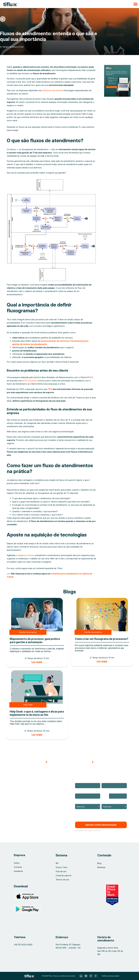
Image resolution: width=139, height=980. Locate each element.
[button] (69, 4)
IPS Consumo (31, 381)
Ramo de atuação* (83, 802)
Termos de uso (63, 880)
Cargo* (105, 802)
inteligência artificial (25, 555)
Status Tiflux (62, 867)
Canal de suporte (64, 875)
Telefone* (106, 792)
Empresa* (79, 792)
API (57, 863)
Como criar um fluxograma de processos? (102, 639)
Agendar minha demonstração (101, 825)
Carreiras (18, 867)
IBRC (90, 377)
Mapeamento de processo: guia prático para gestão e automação (35, 641)
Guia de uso (61, 871)
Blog (99, 863)
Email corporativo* (109, 781)
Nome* (78, 781)
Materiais (101, 867)
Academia (18, 871)
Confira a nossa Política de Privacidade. (91, 816)
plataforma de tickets (52, 90)
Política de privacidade (110, 976)
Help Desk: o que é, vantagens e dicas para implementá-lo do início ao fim (37, 713)
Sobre (17, 863)
